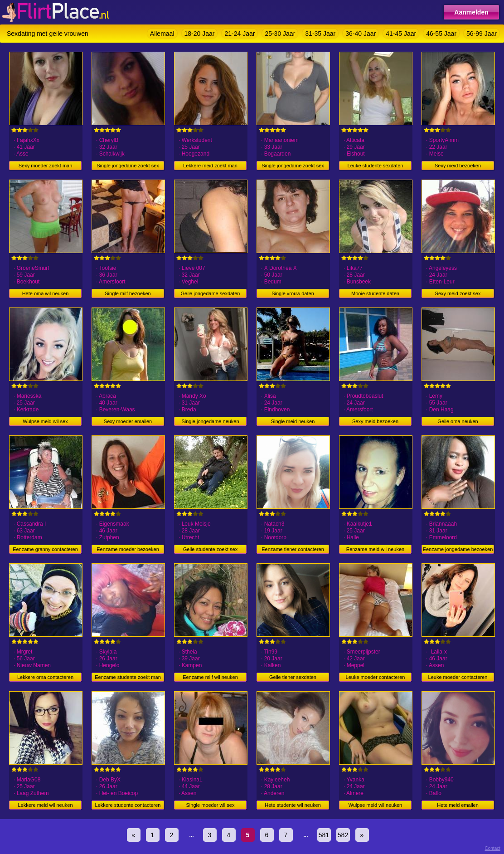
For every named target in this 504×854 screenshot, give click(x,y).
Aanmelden (471, 12)
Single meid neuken (293, 421)
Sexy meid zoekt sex (458, 293)
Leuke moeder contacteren (376, 677)
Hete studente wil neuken (293, 805)
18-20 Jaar (200, 34)
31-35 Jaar (320, 34)
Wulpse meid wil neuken (375, 805)
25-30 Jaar (280, 34)
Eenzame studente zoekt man (128, 677)
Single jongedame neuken (210, 421)
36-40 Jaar (361, 34)
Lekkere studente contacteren (128, 805)
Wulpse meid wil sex (45, 421)
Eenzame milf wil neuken (210, 677)
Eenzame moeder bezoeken (128, 549)
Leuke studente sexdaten (376, 166)
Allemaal (162, 34)
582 (343, 835)
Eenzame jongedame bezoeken (458, 549)
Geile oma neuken (458, 421)
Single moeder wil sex (211, 805)
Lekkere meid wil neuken (45, 805)
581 (324, 835)
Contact (493, 848)
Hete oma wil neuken (46, 293)
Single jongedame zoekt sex (128, 166)
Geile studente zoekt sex (210, 549)
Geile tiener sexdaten (293, 677)
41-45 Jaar (401, 34)
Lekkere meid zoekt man (210, 166)
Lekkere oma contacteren (45, 677)
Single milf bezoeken (128, 293)
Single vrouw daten (293, 293)
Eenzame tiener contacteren (293, 549)
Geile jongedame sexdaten (211, 293)
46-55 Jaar (441, 34)
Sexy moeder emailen (128, 421)
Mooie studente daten (375, 293)
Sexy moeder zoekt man (46, 166)
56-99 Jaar (482, 34)
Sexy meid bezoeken (458, 166)
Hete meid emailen (458, 805)
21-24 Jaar (240, 34)
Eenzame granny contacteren (45, 549)
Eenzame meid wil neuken (375, 549)
